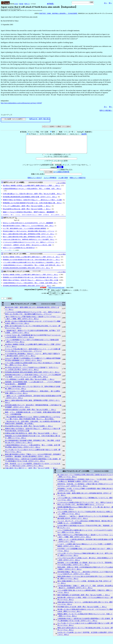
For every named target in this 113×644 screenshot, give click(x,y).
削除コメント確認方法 (78, 181)
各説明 (84, 134)
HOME (16, 4)
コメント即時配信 (50, 181)
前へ (110, 3)
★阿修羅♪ (50, 4)
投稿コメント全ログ (35, 181)
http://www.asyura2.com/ (56, 291)
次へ (106, 3)
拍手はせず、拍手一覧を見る (40, 119)
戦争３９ (27, 4)
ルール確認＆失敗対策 (61, 175)
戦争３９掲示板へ (106, 110)
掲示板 (21, 4)
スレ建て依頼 (63, 181)
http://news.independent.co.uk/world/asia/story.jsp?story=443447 (21, 103)
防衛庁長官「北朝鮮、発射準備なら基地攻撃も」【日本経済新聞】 (59, 13)
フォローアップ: (7, 115)
